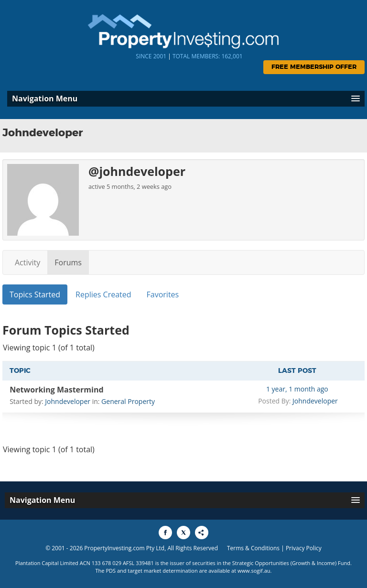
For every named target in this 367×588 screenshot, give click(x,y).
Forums (68, 262)
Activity (27, 262)
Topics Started (35, 294)
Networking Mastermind (56, 390)
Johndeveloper (68, 401)
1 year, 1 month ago (297, 389)
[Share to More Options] (202, 533)
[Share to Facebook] (165, 533)
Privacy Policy (304, 548)
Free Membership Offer (314, 67)
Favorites (163, 294)
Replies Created (103, 294)
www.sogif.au (254, 571)
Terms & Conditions (253, 548)
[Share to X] (183, 533)
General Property (128, 401)
